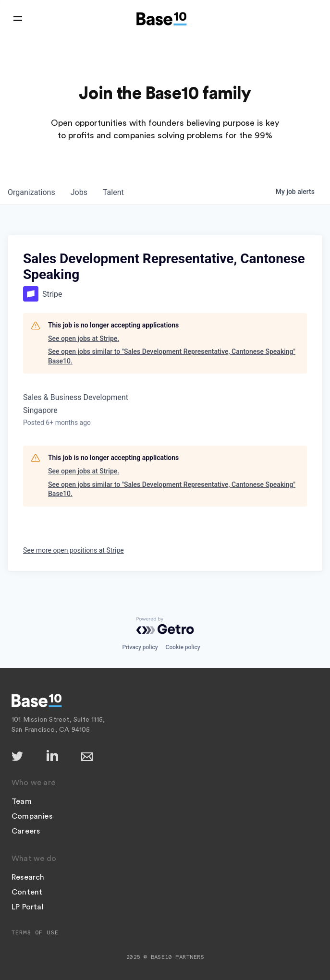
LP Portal (28, 907)
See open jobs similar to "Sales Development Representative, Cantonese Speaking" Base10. (172, 356)
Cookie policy (183, 647)
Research (28, 877)
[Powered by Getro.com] (165, 626)
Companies (32, 816)
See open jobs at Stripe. (84, 339)
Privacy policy (140, 647)
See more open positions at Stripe (73, 550)
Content (27, 892)
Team (22, 801)
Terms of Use (35, 932)
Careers (26, 831)
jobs (79, 192)
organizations (31, 192)
